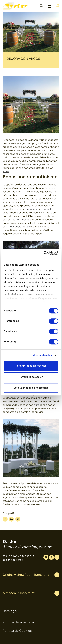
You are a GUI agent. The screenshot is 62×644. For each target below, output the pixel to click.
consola (48, 209)
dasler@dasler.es (13, 560)
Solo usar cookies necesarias (31, 388)
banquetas (32, 209)
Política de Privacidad (19, 622)
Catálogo (10, 611)
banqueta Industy (20, 227)
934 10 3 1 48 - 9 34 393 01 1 (18, 556)
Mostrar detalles (42, 355)
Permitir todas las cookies (31, 366)
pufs (36, 405)
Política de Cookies (17, 631)
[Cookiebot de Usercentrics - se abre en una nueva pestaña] (44, 253)
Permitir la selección (31, 377)
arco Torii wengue (21, 220)
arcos (6, 172)
